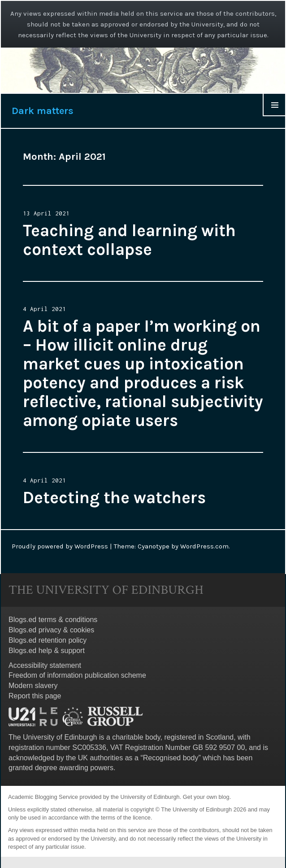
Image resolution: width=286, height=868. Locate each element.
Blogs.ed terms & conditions (53, 620)
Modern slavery (33, 686)
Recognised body (171, 758)
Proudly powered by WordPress (60, 546)
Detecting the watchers (114, 498)
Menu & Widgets (274, 116)
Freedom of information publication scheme (77, 675)
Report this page (35, 696)
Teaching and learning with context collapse (129, 240)
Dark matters (43, 111)
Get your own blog (206, 797)
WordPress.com (204, 546)
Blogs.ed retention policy (48, 640)
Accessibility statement (45, 665)
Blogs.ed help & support (47, 651)
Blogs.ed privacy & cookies (51, 630)
